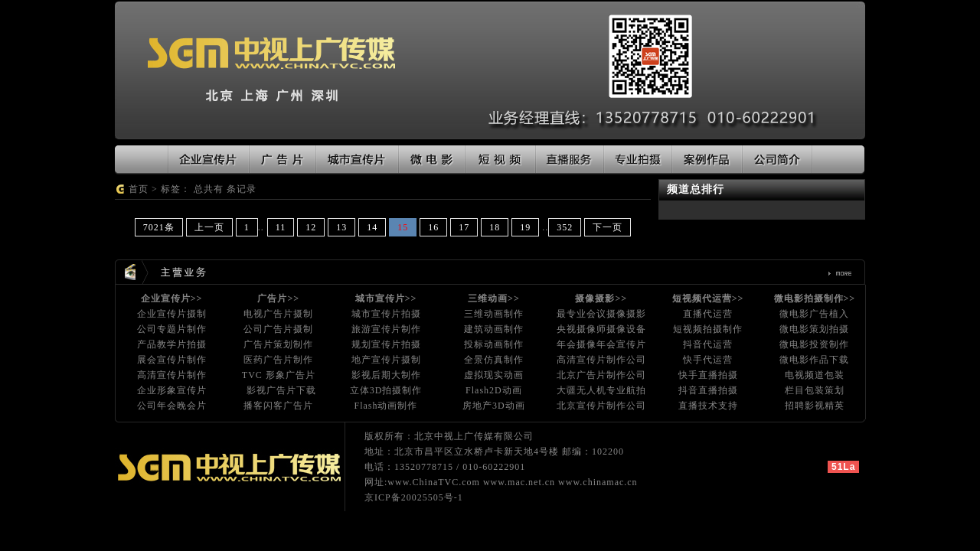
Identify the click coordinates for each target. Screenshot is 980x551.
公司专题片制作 (172, 329)
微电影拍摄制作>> (815, 298)
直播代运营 (708, 314)
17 (464, 227)
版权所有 (384, 436)
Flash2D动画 (494, 390)
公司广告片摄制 (278, 329)
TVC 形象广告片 (279, 375)
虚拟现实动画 (494, 375)
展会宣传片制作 (172, 360)
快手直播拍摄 (708, 375)
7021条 (159, 227)
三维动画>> (494, 298)
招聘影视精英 (815, 406)
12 (311, 227)
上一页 (209, 227)
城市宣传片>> (386, 298)
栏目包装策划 (815, 390)
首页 (139, 189)
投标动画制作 (494, 344)
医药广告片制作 (278, 360)
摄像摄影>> (601, 298)
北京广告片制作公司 (601, 375)
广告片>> (278, 298)
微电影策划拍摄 (814, 329)
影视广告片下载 (281, 390)
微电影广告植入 (814, 314)
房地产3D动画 (494, 406)
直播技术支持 (708, 406)
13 (341, 227)
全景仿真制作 (494, 360)
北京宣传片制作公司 (601, 406)
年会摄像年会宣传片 (601, 344)
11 (281, 227)
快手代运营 (708, 360)
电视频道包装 (815, 375)
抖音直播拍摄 (708, 390)
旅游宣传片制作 (386, 329)
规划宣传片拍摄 (386, 344)
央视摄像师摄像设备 (601, 329)
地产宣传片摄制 (386, 360)
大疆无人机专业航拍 (601, 390)
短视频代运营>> (708, 298)
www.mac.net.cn (519, 482)
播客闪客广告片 (278, 406)
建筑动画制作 (494, 329)
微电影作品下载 (814, 360)
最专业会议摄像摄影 (601, 314)
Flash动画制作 (385, 406)
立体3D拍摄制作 (386, 390)
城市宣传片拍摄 (386, 314)
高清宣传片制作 (172, 375)
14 (372, 227)
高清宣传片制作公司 (601, 360)
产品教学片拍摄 (172, 344)
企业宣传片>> (172, 298)
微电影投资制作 (814, 344)
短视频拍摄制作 (708, 329)
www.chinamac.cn (598, 482)
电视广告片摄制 (278, 314)
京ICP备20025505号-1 (414, 497)
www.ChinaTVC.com (434, 482)
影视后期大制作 (386, 375)
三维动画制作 (494, 314)
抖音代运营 (708, 344)
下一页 (608, 227)
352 (565, 227)
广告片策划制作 (278, 344)
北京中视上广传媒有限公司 (474, 436)
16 (433, 227)
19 (525, 227)
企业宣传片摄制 (172, 314)
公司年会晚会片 (172, 406)
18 (495, 227)
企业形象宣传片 (172, 390)
